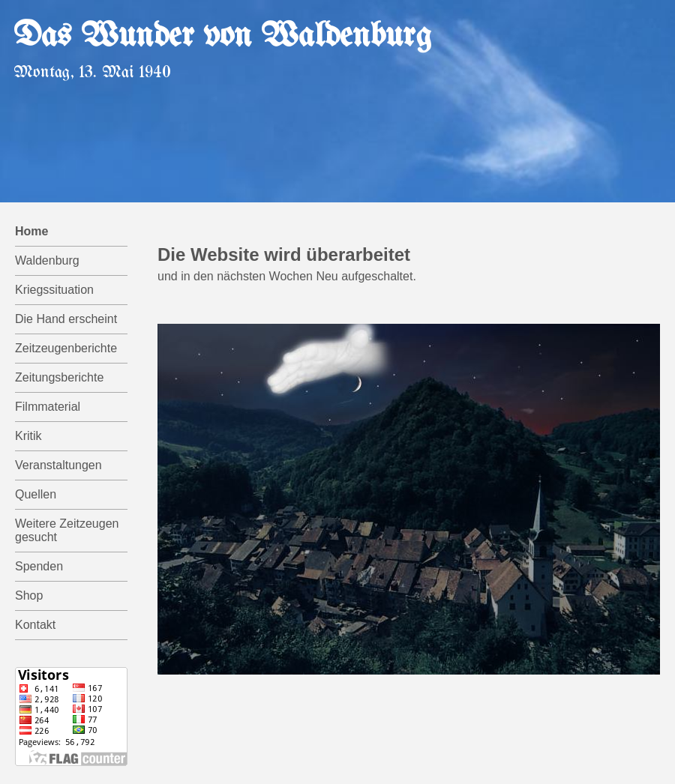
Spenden (39, 566)
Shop (29, 595)
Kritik (28, 436)
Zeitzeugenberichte (66, 348)
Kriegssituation (54, 290)
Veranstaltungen (58, 465)
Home (31, 231)
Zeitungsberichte (59, 377)
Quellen (36, 494)
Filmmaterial (48, 407)
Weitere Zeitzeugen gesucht (67, 530)
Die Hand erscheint (66, 319)
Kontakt (35, 625)
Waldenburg (47, 260)
